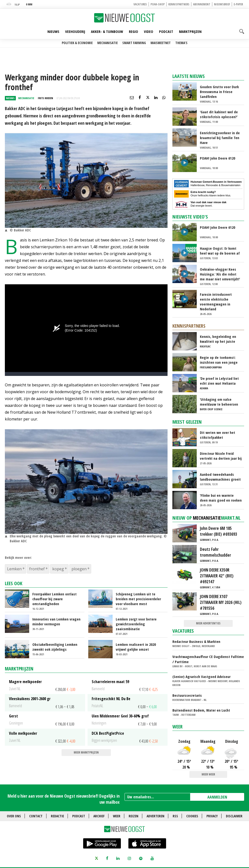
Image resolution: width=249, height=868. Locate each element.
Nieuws (53, 31)
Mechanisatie (107, 43)
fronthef (37, 569)
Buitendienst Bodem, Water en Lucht (201, 710)
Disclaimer (234, 816)
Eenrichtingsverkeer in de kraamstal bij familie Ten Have (220, 138)
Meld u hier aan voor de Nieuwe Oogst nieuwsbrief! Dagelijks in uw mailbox (64, 799)
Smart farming (134, 43)
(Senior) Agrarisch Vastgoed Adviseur (201, 677)
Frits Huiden (45, 98)
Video (149, 31)
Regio (133, 31)
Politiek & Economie (77, 43)
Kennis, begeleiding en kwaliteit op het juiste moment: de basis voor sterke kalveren (218, 339)
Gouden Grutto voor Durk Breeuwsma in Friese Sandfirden (219, 92)
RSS (175, 816)
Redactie (57, 816)
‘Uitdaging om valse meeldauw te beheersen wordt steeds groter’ (219, 402)
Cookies (192, 816)
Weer (178, 727)
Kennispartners (179, 4)
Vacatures (140, 4)
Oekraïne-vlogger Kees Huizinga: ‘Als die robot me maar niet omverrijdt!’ (220, 274)
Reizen (133, 816)
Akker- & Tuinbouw (107, 31)
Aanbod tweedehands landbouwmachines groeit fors (220, 477)
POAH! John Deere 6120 (218, 158)
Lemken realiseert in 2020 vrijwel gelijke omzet (136, 647)
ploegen (79, 569)
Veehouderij (75, 31)
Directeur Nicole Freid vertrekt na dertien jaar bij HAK (221, 456)
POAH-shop (158, 4)
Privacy (212, 816)
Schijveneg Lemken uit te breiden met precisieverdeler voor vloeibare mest (138, 599)
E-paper (238, 4)
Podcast (166, 31)
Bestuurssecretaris (187, 695)
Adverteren (156, 816)
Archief (99, 816)
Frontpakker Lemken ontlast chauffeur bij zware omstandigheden (54, 599)
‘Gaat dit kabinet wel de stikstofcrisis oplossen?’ (219, 114)
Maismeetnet (161, 43)
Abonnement (202, 4)
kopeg (58, 569)
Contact (36, 816)
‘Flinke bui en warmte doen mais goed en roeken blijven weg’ (221, 498)
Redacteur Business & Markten (196, 641)
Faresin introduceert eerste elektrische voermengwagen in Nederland (216, 302)
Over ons (14, 816)
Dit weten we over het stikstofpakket (218, 435)
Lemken (14, 569)
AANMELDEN (217, 797)
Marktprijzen (190, 31)
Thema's (181, 43)
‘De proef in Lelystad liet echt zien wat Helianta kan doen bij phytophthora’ (219, 381)
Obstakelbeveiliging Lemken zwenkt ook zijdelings (55, 647)
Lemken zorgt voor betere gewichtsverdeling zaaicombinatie (136, 624)
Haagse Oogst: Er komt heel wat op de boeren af (220, 251)
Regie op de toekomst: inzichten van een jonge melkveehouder (219, 360)
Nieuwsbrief (222, 4)
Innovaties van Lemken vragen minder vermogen (56, 621)
